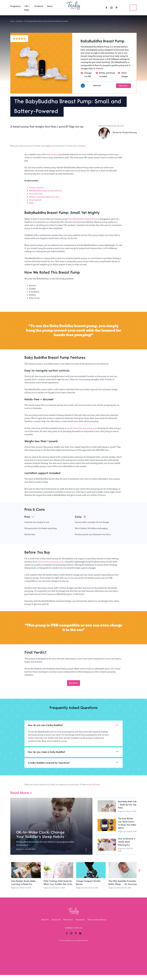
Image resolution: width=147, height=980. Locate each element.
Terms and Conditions (97, 925)
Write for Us (68, 925)
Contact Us (56, 925)
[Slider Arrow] (139, 875)
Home (13, 21)
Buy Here (73, 683)
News (50, 6)
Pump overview (36, 187)
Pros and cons (36, 194)
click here (81, 146)
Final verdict (35, 200)
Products (39, 6)
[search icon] (133, 8)
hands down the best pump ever (82, 428)
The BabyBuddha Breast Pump (83, 219)
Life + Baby (27, 8)
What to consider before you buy (44, 197)
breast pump (52, 154)
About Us (45, 925)
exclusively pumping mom (51, 562)
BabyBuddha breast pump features (45, 191)
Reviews (20, 21)
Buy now (123, 86)
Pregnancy (15, 6)
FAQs (31, 203)
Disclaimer (80, 925)
